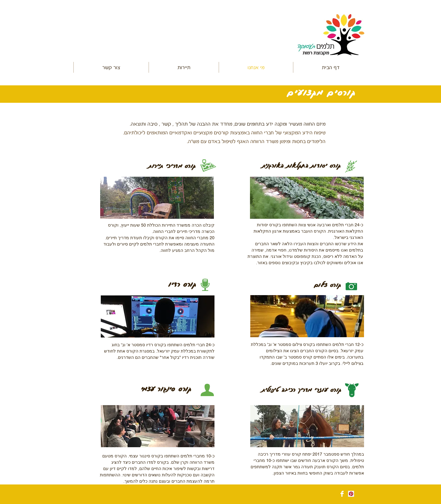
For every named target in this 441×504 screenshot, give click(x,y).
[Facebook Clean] (342, 494)
